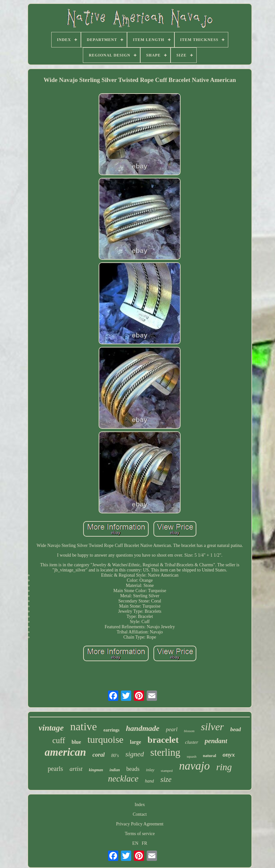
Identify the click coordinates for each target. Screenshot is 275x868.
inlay (150, 770)
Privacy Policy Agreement (140, 824)
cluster (192, 742)
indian (115, 770)
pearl (172, 729)
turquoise (105, 739)
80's (115, 755)
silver (212, 727)
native (84, 727)
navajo (194, 766)
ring (224, 767)
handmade (142, 728)
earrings (112, 730)
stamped (167, 771)
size (166, 779)
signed (135, 754)
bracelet (163, 740)
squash (192, 756)
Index (140, 805)
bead (236, 729)
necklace (123, 779)
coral (99, 755)
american (65, 752)
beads (133, 769)
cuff (59, 740)
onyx (229, 755)
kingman (96, 770)
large (136, 742)
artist (76, 769)
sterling (165, 752)
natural (209, 756)
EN (135, 843)
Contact (140, 814)
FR (145, 843)
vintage (51, 728)
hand (149, 781)
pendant (216, 741)
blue (76, 742)
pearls (55, 769)
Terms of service (140, 834)
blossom (189, 731)
